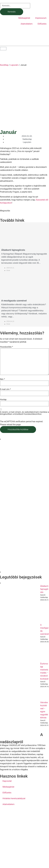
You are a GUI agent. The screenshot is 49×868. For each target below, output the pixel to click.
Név (2, 379)
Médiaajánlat (24, 18)
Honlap (3, 400)
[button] (24, 46)
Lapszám (14, 65)
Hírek (8, 270)
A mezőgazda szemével (14, 301)
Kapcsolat (7, 781)
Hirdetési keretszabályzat (14, 798)
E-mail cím (5, 389)
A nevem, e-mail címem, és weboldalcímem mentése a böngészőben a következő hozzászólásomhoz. (24, 413)
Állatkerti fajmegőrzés (13, 250)
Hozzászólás (6, 347)
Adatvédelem (27, 24)
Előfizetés (42, 24)
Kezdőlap (4, 65)
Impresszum (41, 18)
